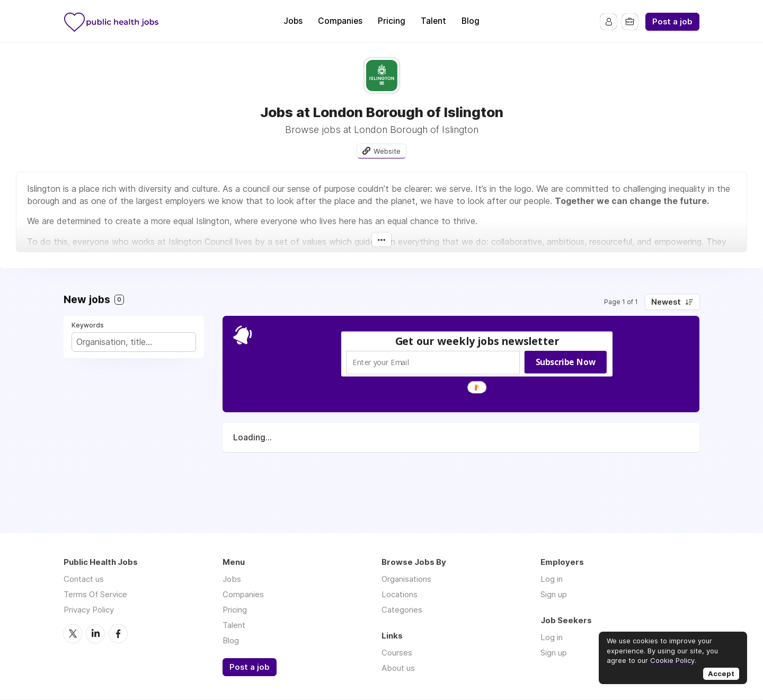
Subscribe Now (566, 362)
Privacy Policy (89, 610)
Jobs (293, 21)
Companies (340, 21)
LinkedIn (95, 633)
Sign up (554, 594)
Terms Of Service (95, 594)
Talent (433, 21)
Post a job (672, 22)
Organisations (406, 579)
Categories (402, 610)
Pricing (392, 21)
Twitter (73, 633)
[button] (477, 342)
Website (387, 151)
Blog (471, 21)
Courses (397, 653)
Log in (552, 579)
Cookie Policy (672, 660)
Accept (721, 674)
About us (398, 668)
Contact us (84, 579)
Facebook (118, 633)
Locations (400, 594)
